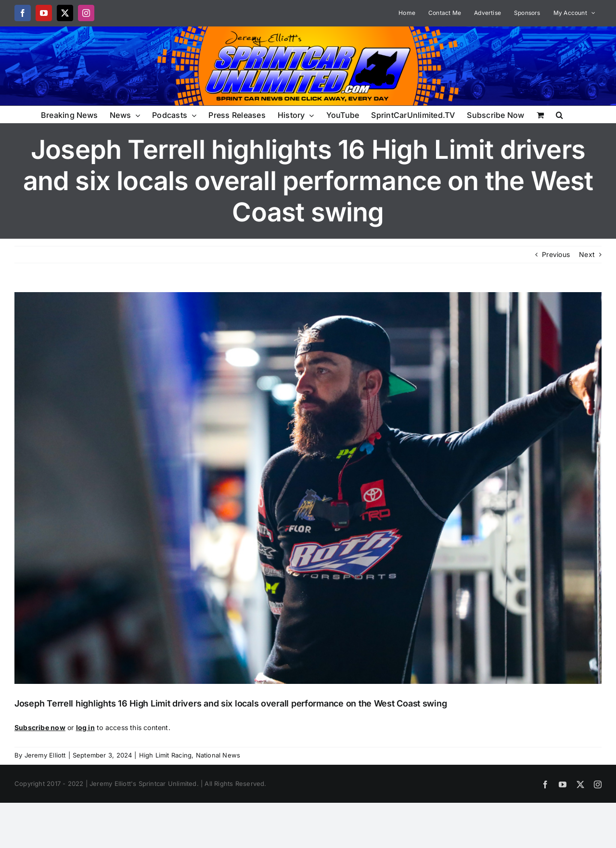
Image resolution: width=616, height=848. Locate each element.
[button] (559, 114)
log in (85, 727)
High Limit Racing (166, 755)
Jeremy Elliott (45, 755)
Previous (556, 254)
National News (218, 755)
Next (587, 254)
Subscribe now (40, 727)
